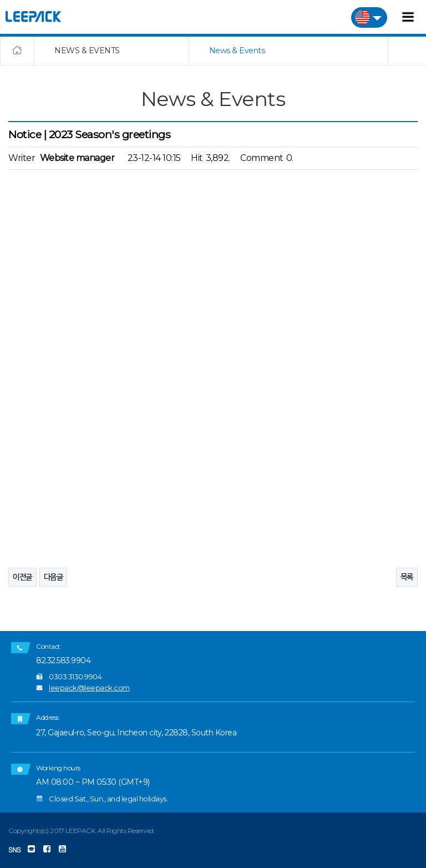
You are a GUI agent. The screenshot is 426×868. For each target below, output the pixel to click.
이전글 (22, 577)
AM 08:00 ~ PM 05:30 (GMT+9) (93, 782)
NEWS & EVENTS (87, 51)
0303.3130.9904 (75, 677)
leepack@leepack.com (89, 688)
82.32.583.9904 (63, 661)
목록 (407, 577)
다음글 (54, 577)
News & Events (237, 51)
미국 (369, 17)
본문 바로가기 (0, 0)
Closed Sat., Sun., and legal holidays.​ (108, 799)
